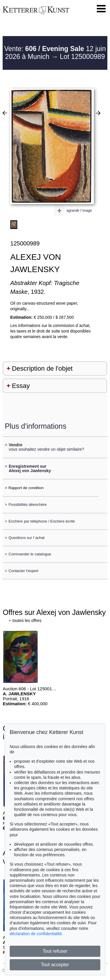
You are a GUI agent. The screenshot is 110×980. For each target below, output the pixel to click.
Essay (21, 386)
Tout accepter (55, 965)
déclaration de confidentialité (36, 934)
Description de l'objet (42, 368)
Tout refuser (55, 951)
